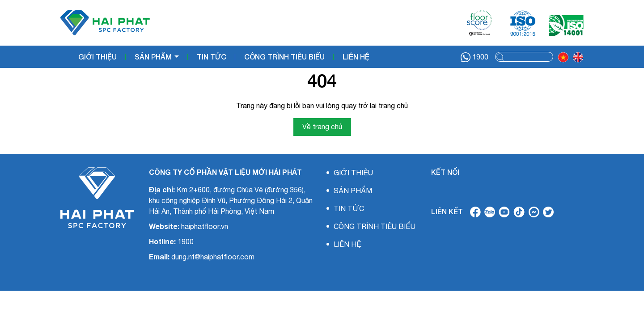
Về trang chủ (322, 127)
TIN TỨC (212, 57)
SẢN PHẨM (154, 57)
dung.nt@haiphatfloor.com (213, 257)
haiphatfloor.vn (205, 226)
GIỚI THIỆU (97, 57)
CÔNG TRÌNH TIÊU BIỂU (284, 57)
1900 (475, 57)
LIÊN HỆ (356, 57)
